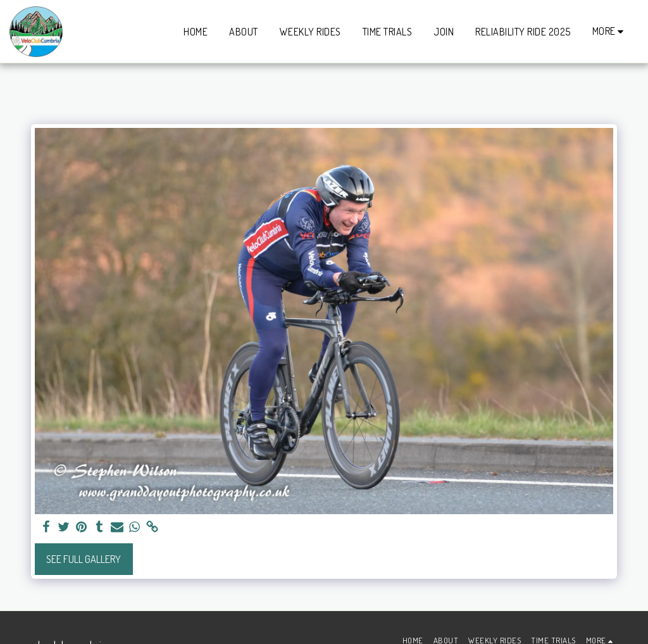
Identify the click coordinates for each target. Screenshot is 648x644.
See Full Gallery (84, 559)
